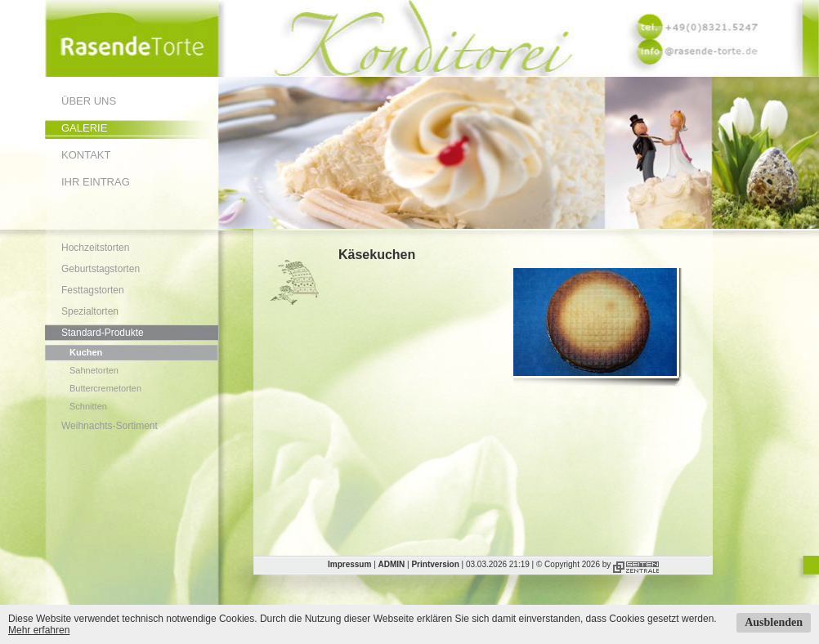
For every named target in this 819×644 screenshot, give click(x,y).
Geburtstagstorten (101, 269)
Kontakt (86, 155)
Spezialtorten (90, 311)
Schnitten (88, 406)
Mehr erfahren (39, 630)
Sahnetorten (94, 370)
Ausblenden (774, 622)
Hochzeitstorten (95, 248)
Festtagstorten (93, 290)
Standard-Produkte (103, 333)
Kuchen (86, 352)
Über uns (89, 101)
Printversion (435, 564)
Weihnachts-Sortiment (110, 426)
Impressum (349, 564)
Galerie (84, 128)
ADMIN (392, 564)
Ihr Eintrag (96, 182)
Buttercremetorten (105, 388)
